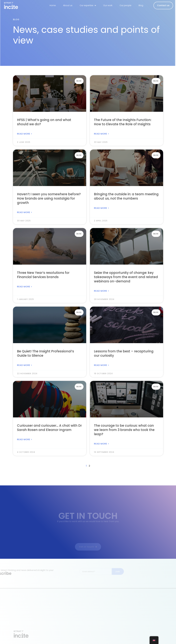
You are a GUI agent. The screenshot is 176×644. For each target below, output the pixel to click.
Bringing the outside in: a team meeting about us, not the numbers (126, 196)
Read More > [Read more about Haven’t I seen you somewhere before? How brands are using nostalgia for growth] (25, 212)
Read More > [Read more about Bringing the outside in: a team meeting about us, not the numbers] (102, 208)
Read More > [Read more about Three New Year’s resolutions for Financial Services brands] (25, 287)
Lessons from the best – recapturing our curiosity (124, 353)
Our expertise (88, 5)
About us (68, 5)
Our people (125, 5)
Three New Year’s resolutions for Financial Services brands (43, 275)
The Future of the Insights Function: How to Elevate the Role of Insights (123, 122)
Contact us (163, 5)
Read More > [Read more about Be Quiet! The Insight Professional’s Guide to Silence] (25, 365)
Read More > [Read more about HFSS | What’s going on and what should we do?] (25, 134)
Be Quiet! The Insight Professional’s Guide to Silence (46, 353)
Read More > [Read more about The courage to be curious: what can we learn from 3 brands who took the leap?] (102, 444)
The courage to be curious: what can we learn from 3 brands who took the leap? (124, 430)
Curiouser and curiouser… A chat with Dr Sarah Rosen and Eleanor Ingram (49, 428)
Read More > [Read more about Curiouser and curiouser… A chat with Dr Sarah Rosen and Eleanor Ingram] (25, 439)
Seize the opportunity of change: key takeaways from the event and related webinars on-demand (126, 277)
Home (53, 5)
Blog (141, 5)
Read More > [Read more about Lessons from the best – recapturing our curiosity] (102, 365)
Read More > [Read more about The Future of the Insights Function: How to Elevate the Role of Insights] (102, 134)
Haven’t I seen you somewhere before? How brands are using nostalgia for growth (49, 198)
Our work (108, 5)
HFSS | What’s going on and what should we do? (44, 122)
